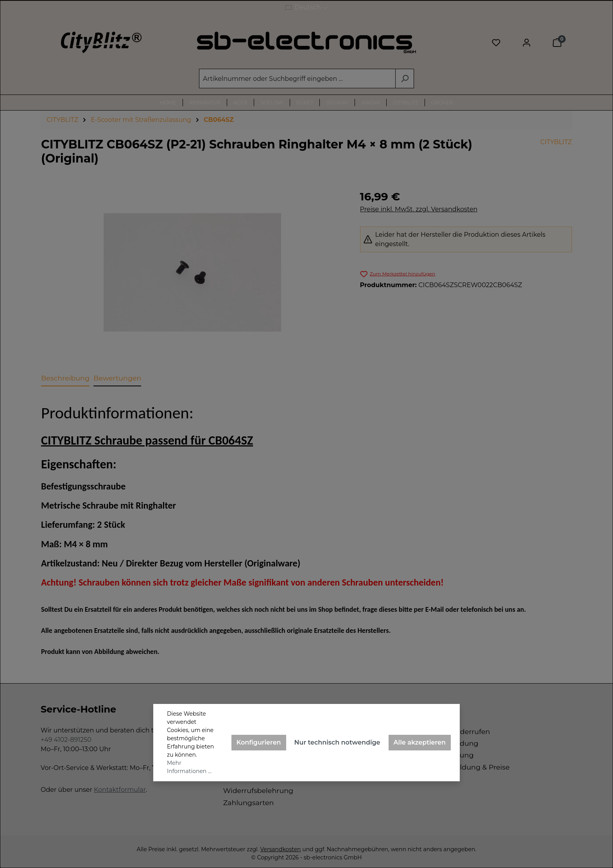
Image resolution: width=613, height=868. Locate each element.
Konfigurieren (259, 742)
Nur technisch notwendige (337, 742)
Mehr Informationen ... (189, 767)
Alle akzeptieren (420, 742)
